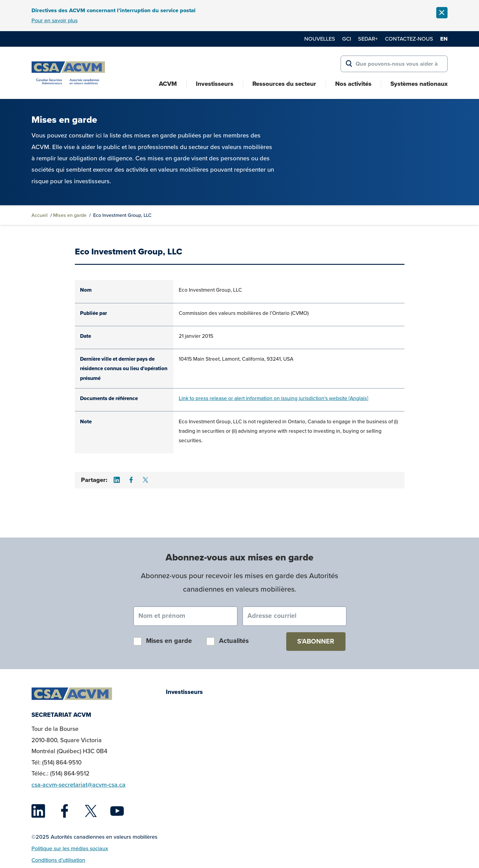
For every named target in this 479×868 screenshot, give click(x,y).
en (444, 39)
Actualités (234, 641)
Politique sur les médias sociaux (70, 848)
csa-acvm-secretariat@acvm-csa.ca (79, 785)
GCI (347, 39)
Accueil (40, 215)
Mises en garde (70, 215)
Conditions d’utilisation (58, 860)
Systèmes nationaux (419, 84)
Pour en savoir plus (55, 20)
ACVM (168, 84)
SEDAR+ (368, 39)
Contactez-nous (409, 39)
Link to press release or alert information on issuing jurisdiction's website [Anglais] (273, 398)
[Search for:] (394, 64)
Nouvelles (320, 39)
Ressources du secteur (284, 84)
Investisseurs (215, 84)
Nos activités (353, 84)
